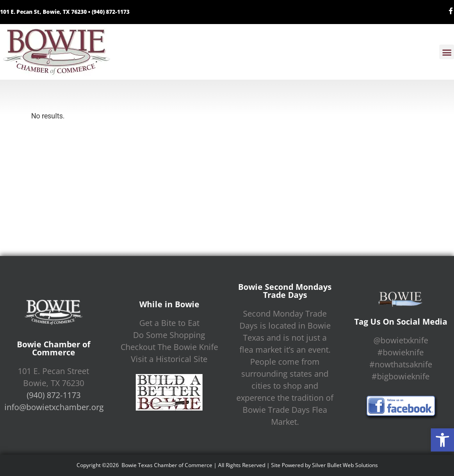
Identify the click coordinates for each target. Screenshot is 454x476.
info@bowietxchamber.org (54, 407)
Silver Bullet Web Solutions (345, 465)
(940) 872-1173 (111, 12)
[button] (442, 440)
